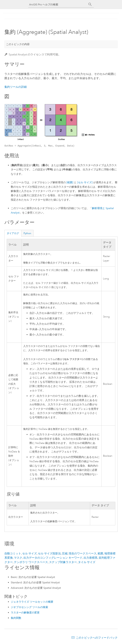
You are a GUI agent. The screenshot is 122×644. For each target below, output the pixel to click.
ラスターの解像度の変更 (25, 613)
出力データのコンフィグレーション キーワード (53, 558)
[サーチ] (90, 4)
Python (27, 233)
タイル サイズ (87, 562)
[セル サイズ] (85, 182)
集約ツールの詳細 (16, 87)
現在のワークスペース (83, 553)
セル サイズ (30, 553)
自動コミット (13, 553)
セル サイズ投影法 (49, 553)
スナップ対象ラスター (63, 562)
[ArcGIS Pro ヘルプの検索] (58, 4)
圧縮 (65, 553)
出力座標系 (91, 558)
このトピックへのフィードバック (97, 638)
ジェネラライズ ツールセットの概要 (32, 602)
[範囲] (70, 182)
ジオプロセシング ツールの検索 (29, 607)
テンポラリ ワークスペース (31, 562)
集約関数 (16, 618)
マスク (18, 558)
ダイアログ (13, 233)
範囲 (100, 553)
